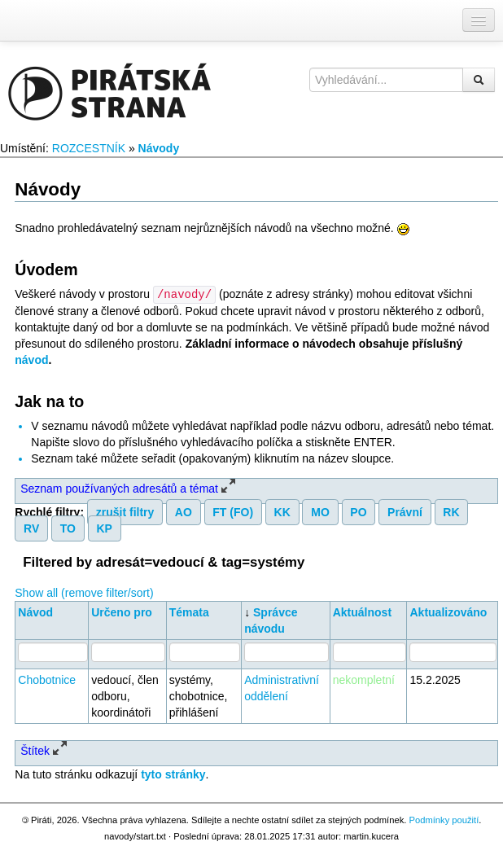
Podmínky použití (444, 819)
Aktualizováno (448, 612)
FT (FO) (233, 511)
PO (358, 511)
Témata (189, 612)
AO (184, 511)
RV (31, 528)
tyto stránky (173, 774)
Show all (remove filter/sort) (84, 592)
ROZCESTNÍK (89, 148)
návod (31, 359)
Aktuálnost (362, 612)
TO (68, 528)
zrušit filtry (125, 511)
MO (320, 511)
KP (104, 528)
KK (282, 511)
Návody (159, 148)
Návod (35, 612)
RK (451, 511)
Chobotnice (47, 679)
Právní (405, 511)
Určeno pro (122, 612)
